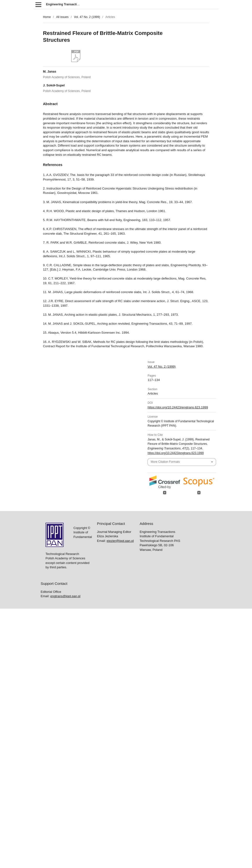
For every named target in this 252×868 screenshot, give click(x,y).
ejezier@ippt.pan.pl (120, 541)
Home (47, 17)
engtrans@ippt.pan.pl (65, 596)
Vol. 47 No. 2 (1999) (87, 17)
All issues (62, 17)
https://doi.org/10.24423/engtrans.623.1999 (178, 407)
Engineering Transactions (64, 4)
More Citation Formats (165, 462)
